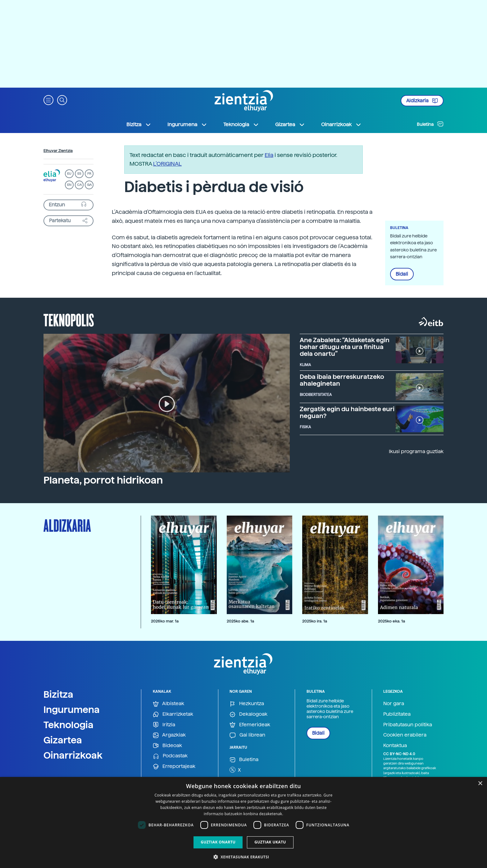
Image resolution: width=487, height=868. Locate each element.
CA (79, 185)
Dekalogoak (248, 714)
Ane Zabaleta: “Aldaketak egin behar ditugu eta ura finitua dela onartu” (345, 347)
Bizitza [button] (139, 125)
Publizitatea (397, 714)
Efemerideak (250, 725)
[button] (48, 100)
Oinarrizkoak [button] (341, 125)
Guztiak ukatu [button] (270, 842)
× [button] (480, 784)
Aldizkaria (422, 101)
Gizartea (63, 740)
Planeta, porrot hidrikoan (103, 480)
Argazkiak (169, 735)
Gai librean (247, 735)
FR (89, 174)
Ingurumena (72, 710)
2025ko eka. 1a (391, 621)
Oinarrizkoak (73, 755)
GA (89, 185)
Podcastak (170, 756)
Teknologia (68, 725)
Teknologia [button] (241, 125)
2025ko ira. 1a (315, 621)
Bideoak (167, 746)
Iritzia (164, 725)
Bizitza (58, 694)
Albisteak (168, 704)
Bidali (402, 274)
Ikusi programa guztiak (416, 451)
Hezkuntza (247, 704)
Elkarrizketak (173, 714)
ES (79, 174)
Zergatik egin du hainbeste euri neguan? (347, 412)
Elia (269, 155)
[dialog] (243, 822)
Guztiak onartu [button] (218, 842)
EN (69, 185)
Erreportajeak (174, 767)
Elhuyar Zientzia (58, 151)
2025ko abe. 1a (240, 621)
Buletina (430, 124)
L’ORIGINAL (167, 164)
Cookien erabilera (405, 735)
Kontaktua (395, 745)
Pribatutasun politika (408, 725)
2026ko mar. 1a (165, 621)
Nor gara (394, 703)
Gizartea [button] (290, 125)
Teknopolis (69, 319)
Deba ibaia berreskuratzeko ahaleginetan (342, 380)
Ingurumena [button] (187, 125)
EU (69, 174)
